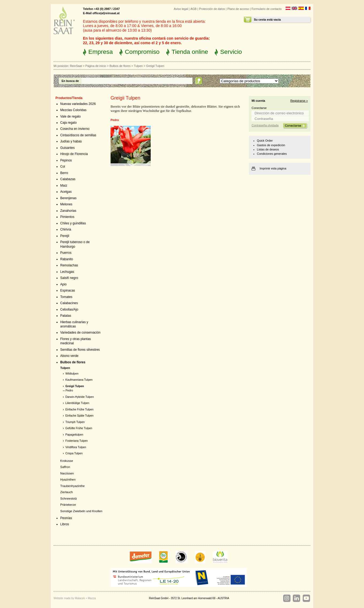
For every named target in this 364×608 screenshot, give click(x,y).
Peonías (66, 518)
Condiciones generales (272, 154)
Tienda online (190, 52)
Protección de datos (212, 9)
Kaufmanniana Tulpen (79, 380)
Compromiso (142, 52)
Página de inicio (96, 66)
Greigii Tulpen (75, 386)
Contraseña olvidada (265, 125)
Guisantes (67, 148)
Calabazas (68, 179)
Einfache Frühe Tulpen (79, 409)
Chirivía (66, 229)
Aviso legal (181, 9)
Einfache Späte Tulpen (79, 416)
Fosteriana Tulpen (77, 441)
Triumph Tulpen (75, 422)
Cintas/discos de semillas (78, 135)
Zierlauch (67, 492)
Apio (63, 284)
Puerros (66, 253)
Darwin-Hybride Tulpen (79, 397)
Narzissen (67, 473)
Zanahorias (68, 211)
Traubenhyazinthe (72, 486)
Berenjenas (68, 198)
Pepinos (66, 160)
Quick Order (265, 141)
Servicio (231, 52)
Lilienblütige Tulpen (77, 403)
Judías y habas (71, 141)
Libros (65, 524)
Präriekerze (68, 505)
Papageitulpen (74, 435)
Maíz (64, 186)
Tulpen (138, 66)
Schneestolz (69, 499)
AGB (193, 9)
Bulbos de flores (120, 66)
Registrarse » (299, 101)
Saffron (65, 467)
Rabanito (67, 259)
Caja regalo (68, 123)
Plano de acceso (238, 9)
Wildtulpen (72, 374)
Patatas (66, 316)
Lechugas (67, 272)
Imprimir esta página (273, 168)
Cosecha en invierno (75, 129)
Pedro (69, 390)
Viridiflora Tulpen (76, 447)
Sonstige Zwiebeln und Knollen (81, 511)
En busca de (70, 81)
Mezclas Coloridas (73, 110)
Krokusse (67, 461)
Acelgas (66, 192)
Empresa (101, 52)
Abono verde (69, 356)
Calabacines (69, 303)
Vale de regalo (70, 116)
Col (63, 167)
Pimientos (67, 217)
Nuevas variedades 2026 (78, 104)
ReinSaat (76, 66)
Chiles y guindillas (73, 223)
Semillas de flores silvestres (80, 350)
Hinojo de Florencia (74, 154)
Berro (64, 173)
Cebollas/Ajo (69, 309)
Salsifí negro (69, 278)
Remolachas (69, 265)
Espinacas (68, 290)
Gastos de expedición (271, 145)
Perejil (65, 236)
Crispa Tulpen (74, 453)
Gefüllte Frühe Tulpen (79, 428)
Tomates (66, 297)
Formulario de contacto (267, 9)
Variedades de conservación (80, 333)
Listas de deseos (268, 149)
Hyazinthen (68, 479)
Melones (66, 204)
